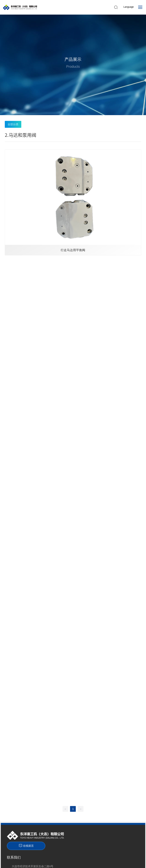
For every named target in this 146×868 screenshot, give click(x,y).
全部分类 (13, 124)
